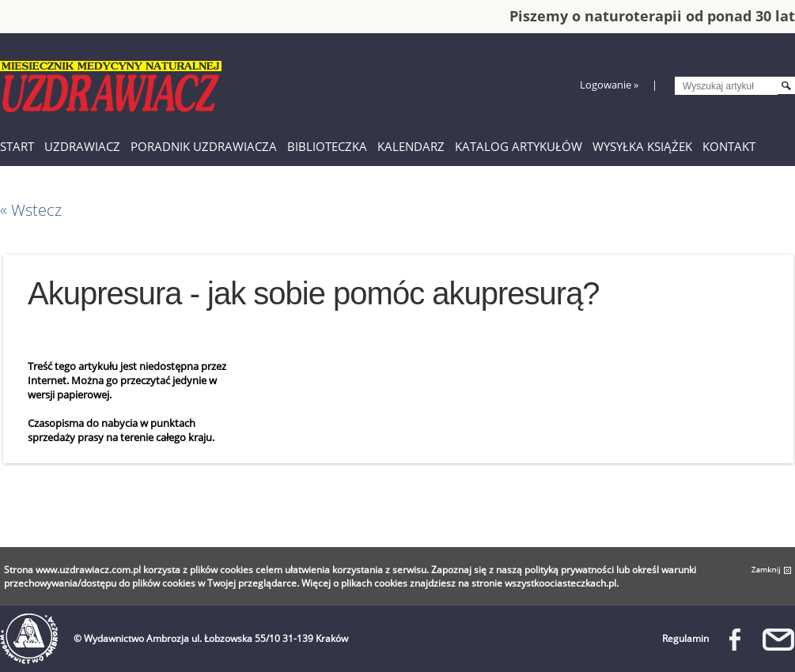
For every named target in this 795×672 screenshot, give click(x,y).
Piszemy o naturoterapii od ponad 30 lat (652, 16)
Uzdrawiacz (82, 146)
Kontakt (729, 146)
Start (17, 146)
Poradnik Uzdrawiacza (204, 146)
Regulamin (685, 638)
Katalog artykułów (519, 146)
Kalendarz (411, 146)
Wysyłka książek (642, 146)
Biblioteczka (327, 146)
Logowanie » (609, 85)
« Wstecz (31, 210)
